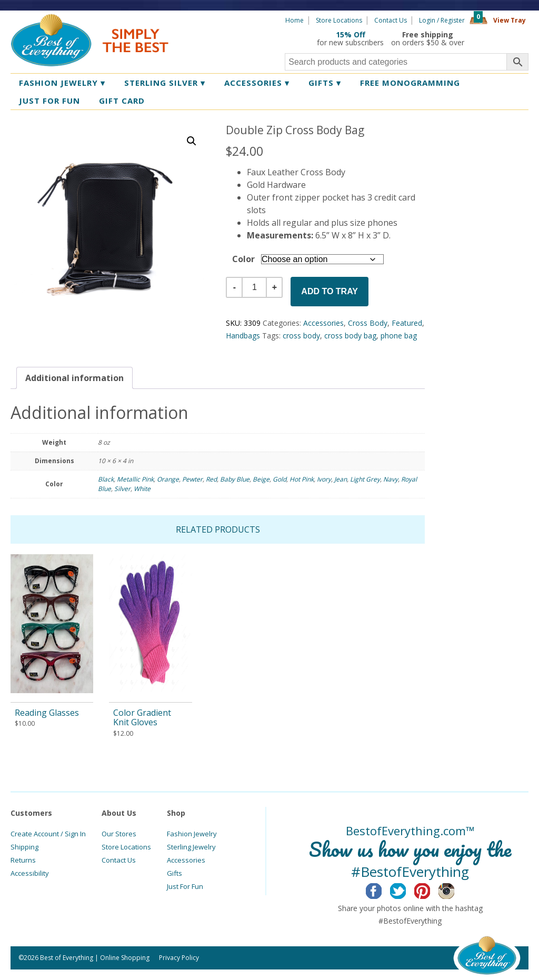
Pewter (192, 479)
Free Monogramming (410, 83)
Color (243, 259)
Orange (168, 479)
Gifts (325, 83)
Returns (23, 860)
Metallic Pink (135, 479)
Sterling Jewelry (191, 847)
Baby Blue (235, 479)
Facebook (382, 889)
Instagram (455, 889)
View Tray (510, 20)
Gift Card (122, 101)
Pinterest (430, 889)
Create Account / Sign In (48, 834)
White (142, 489)
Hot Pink (302, 479)
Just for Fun (49, 101)
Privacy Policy (179, 958)
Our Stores (119, 834)
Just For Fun (185, 886)
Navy (391, 479)
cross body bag (350, 336)
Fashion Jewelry (62, 83)
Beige (261, 479)
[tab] (74, 378)
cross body (301, 336)
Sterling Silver (165, 83)
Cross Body (368, 323)
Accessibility (30, 873)
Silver (122, 489)
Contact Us (391, 20)
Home (295, 20)
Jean (341, 479)
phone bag (399, 336)
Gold (280, 479)
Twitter (406, 889)
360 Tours (500, 38)
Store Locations (339, 20)
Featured (407, 323)
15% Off (351, 34)
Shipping (24, 847)
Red (211, 479)
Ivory (324, 479)
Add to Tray (330, 291)
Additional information (74, 378)
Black (106, 479)
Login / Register (442, 20)
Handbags (243, 336)
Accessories (257, 83)
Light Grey (365, 479)
